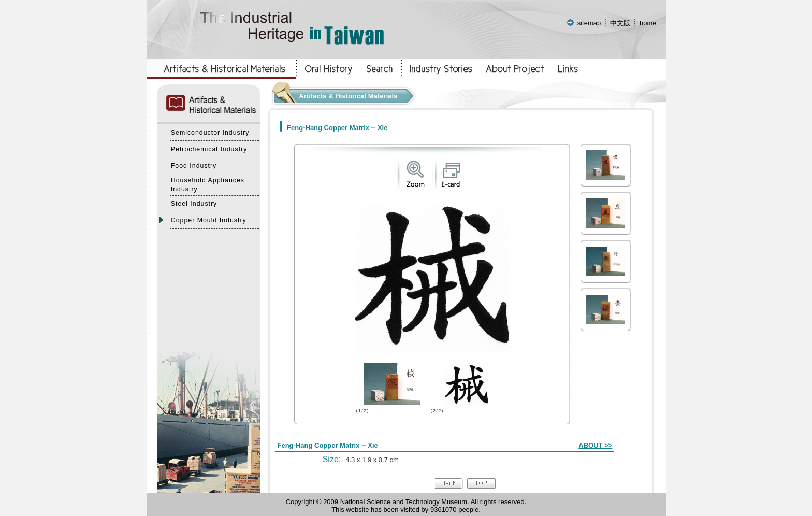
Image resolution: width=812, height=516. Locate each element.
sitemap (589, 23)
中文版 (620, 23)
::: (561, 23)
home (648, 23)
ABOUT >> (595, 445)
